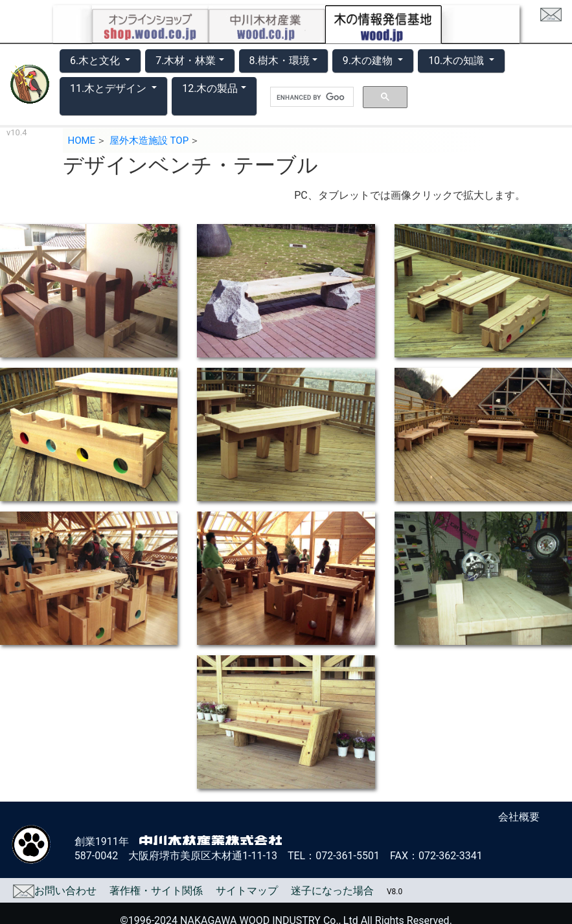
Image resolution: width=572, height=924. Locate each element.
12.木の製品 (210, 88)
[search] (311, 97)
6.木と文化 (96, 61)
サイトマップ (247, 891)
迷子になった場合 (332, 891)
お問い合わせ (55, 891)
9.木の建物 (369, 61)
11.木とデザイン (109, 88)
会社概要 (519, 817)
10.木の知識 (457, 61)
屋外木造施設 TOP (149, 141)
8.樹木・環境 (280, 61)
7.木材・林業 (186, 61)
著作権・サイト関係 (156, 891)
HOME (82, 141)
